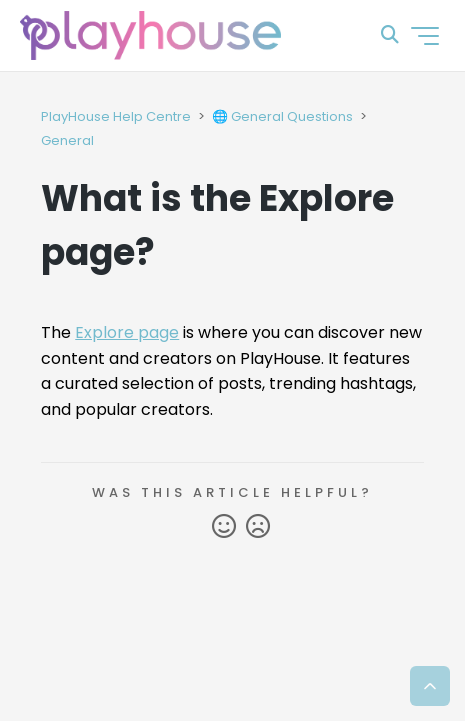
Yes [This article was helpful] (224, 527)
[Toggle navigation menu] (425, 36)
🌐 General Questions (282, 116)
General (67, 140)
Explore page (127, 332)
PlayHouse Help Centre (116, 116)
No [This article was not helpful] (258, 527)
